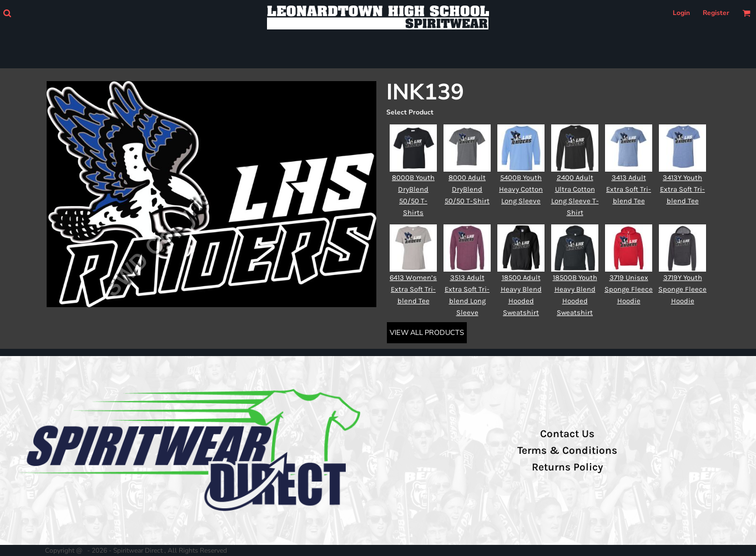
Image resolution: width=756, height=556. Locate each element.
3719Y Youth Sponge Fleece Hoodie (682, 289)
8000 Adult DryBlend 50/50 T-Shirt (467, 189)
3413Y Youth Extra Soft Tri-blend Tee (682, 189)
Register (716, 13)
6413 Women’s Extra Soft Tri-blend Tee (413, 289)
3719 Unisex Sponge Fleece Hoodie (629, 289)
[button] (7, 13)
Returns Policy (567, 467)
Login (681, 13)
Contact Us (567, 434)
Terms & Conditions (567, 450)
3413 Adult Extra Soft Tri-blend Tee (629, 189)
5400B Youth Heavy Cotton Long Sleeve (521, 189)
